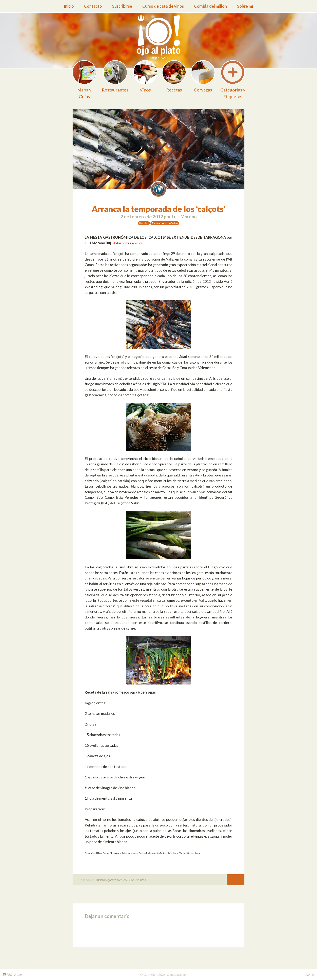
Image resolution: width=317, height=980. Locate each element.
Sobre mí (245, 6)
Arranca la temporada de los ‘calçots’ (159, 209)
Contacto (93, 6)
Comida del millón (210, 6)
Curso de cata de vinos (163, 6)
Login (310, 974)
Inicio (69, 6)
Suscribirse (122, 6)
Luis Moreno (184, 217)
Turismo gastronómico (111, 880)
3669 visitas (138, 880)
